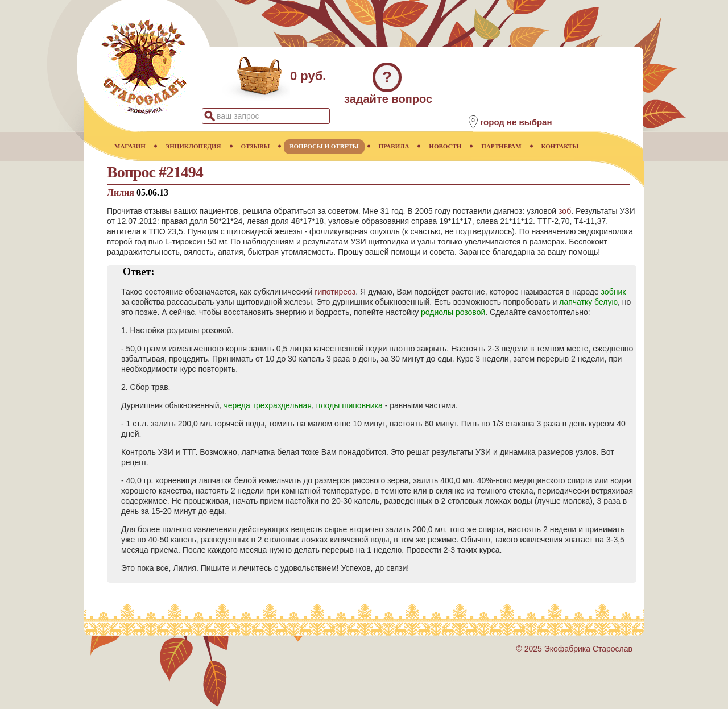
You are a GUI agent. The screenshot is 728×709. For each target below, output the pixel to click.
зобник (614, 292)
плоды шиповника (349, 405)
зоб (565, 211)
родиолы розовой (453, 312)
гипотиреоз (335, 292)
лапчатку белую (588, 302)
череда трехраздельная (267, 405)
